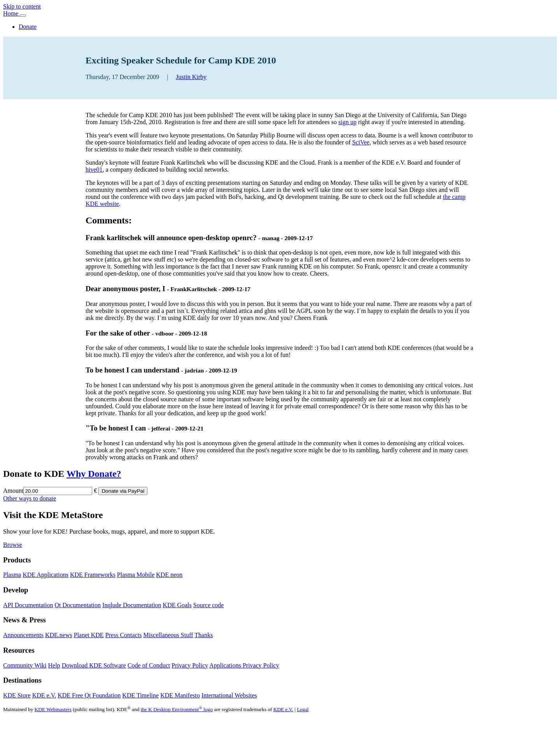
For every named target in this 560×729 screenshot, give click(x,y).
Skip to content (22, 6)
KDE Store (17, 695)
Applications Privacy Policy (244, 665)
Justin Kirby (191, 77)
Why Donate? (94, 474)
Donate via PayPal (123, 491)
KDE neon (169, 575)
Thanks (204, 635)
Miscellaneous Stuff (168, 635)
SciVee (361, 142)
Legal (303, 709)
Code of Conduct (149, 665)
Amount (13, 491)
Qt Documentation (78, 605)
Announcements (23, 635)
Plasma (12, 575)
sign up (347, 122)
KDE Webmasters (53, 709)
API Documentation (28, 605)
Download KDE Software (94, 665)
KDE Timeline (140, 695)
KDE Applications (45, 575)
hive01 (94, 170)
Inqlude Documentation (132, 605)
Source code (209, 605)
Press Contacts (124, 635)
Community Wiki (25, 665)
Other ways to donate (30, 498)
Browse (13, 545)
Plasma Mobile (136, 575)
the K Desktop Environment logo (177, 709)
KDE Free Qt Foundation (89, 695)
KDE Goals (177, 605)
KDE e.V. (44, 695)
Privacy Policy (190, 665)
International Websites (229, 695)
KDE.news (59, 635)
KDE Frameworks (93, 575)
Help (54, 665)
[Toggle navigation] (23, 16)
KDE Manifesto (180, 695)
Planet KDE (89, 635)
